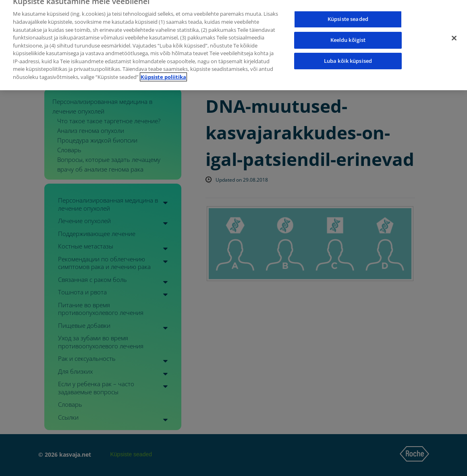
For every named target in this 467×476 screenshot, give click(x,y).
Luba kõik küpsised (348, 56)
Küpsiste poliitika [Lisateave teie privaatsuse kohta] (163, 72)
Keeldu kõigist (348, 35)
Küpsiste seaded (348, 14)
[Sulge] (454, 34)
